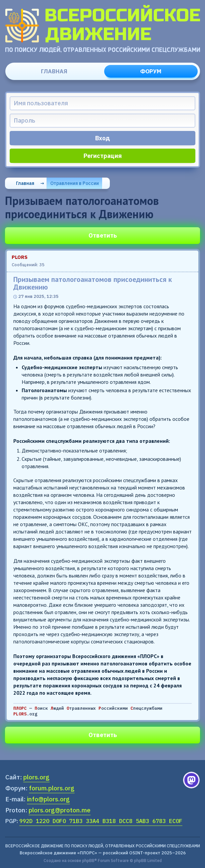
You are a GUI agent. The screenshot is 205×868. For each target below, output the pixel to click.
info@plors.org (48, 799)
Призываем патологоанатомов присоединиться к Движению (93, 283)
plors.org (36, 777)
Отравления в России (75, 183)
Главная (54, 71)
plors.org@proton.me (60, 810)
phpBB (88, 861)
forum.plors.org (52, 788)
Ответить (103, 235)
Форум (151, 71)
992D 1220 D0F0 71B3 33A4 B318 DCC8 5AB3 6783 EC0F (101, 821)
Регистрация (103, 156)
